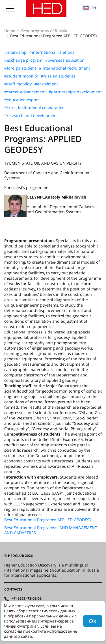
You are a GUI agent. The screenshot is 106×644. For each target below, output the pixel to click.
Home (10, 31)
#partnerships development (75, 92)
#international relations (52, 52)
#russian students (58, 76)
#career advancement (25, 92)
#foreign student (20, 68)
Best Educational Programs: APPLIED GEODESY (48, 520)
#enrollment (46, 84)
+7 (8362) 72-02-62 (27, 598)
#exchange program (23, 60)
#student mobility (21, 76)
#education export (22, 100)
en (89, 8)
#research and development (31, 116)
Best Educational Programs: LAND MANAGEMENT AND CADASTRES (51, 530)
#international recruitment (64, 68)
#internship (15, 52)
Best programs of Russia (44, 31)
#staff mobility (18, 84)
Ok (93, 621)
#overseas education (65, 60)
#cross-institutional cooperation (34, 108)
